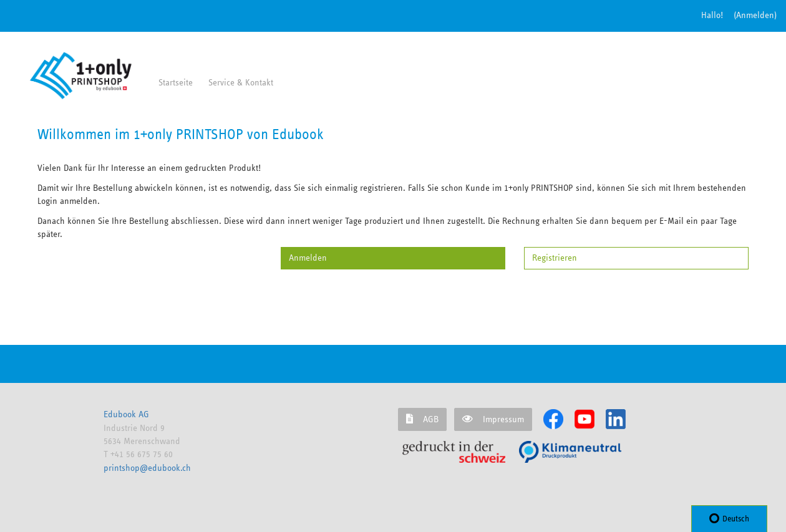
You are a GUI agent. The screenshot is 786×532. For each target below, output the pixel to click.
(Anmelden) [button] (755, 15)
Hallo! (712, 15)
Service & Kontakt (241, 83)
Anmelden (308, 258)
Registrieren (555, 258)
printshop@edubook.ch (147, 468)
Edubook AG (126, 414)
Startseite (176, 83)
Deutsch (729, 518)
